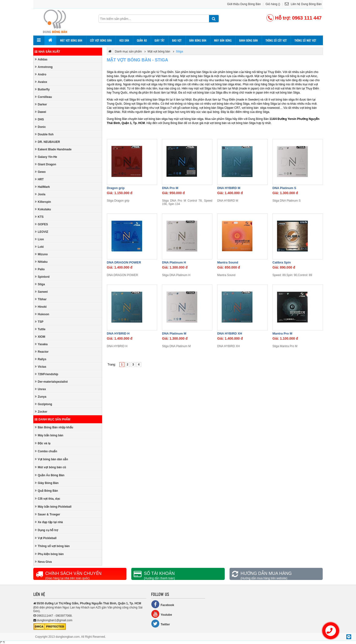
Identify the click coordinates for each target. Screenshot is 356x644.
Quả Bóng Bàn (46, 491)
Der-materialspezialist (51, 382)
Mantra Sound (228, 262)
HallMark (42, 187)
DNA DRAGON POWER (124, 262)
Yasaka (41, 344)
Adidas (41, 59)
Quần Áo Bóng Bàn (50, 475)
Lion (39, 239)
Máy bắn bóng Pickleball (53, 507)
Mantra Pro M (282, 333)
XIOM (40, 337)
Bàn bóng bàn (198, 40)
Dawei (41, 112)
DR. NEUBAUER (47, 142)
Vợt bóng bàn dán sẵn (51, 459)
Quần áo (142, 40)
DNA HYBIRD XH (230, 333)
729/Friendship (47, 374)
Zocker (41, 412)
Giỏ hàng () (273, 4)
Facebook (163, 604)
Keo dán (124, 40)
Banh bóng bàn (248, 40)
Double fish (44, 134)
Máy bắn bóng (223, 40)
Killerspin (43, 202)
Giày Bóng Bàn (47, 483)
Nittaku (41, 262)
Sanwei (41, 292)
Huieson (42, 314)
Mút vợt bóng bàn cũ (50, 467)
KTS (39, 217)
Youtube (162, 614)
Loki (39, 247)
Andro (41, 74)
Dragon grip (116, 188)
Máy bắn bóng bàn (49, 435)
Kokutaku (43, 209)
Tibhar (41, 299)
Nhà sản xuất (47, 52)
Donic (40, 127)
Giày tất (159, 40)
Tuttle (40, 329)
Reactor (42, 352)
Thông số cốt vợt (276, 40)
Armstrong (44, 67)
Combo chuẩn (46, 451)
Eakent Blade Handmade (53, 149)
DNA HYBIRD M (229, 188)
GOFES (41, 224)
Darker (41, 104)
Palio (40, 269)
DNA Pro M (170, 188)
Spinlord (42, 277)
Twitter (161, 624)
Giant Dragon (45, 164)
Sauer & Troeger (48, 514)
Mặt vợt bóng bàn (71, 40)
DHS (39, 119)
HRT (39, 179)
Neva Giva (43, 562)
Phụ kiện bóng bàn (49, 554)
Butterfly (42, 89)
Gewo (40, 172)
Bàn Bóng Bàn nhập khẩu (54, 427)
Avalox (41, 82)
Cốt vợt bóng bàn (101, 40)
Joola (40, 194)
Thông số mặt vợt (305, 40)
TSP (39, 322)
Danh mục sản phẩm (52, 419)
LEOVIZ (42, 232)
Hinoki (41, 307)
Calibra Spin (282, 262)
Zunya (41, 397)
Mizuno (41, 254)
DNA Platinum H (174, 262)
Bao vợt (177, 40)
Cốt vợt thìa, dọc (48, 499)
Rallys (41, 359)
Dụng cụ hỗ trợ (46, 530)
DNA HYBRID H (118, 333)
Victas (41, 367)
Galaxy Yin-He (46, 157)
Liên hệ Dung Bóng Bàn (303, 4)
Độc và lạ (43, 443)
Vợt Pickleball (46, 538)
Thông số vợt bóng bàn (52, 546)
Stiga (40, 284)
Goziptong (43, 404)
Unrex (40, 389)
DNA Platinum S (284, 188)
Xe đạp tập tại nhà (49, 522)
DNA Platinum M (174, 333)
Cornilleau (43, 97)
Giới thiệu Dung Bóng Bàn (244, 4)
